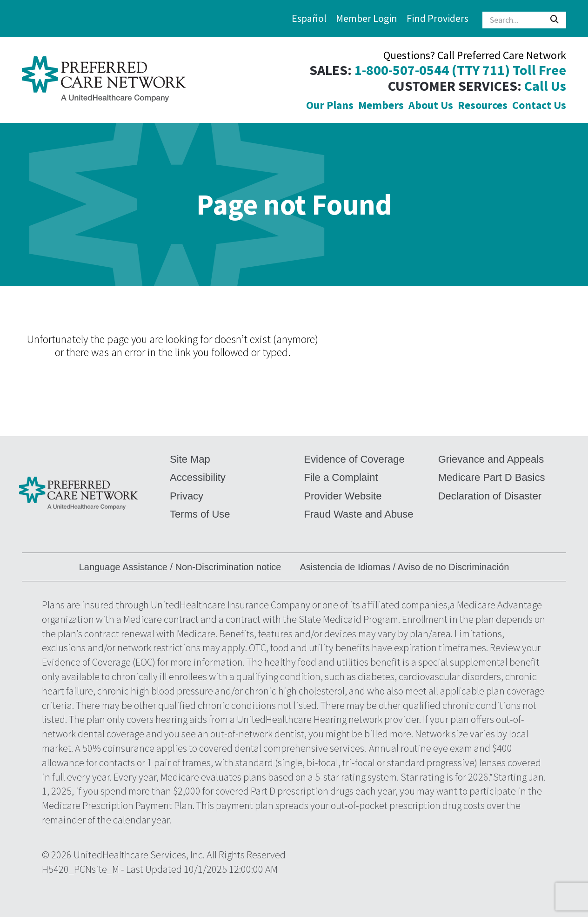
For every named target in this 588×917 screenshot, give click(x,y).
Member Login (367, 18)
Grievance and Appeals (491, 459)
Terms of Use (200, 514)
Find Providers (438, 18)
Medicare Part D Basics (492, 477)
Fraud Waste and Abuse (358, 514)
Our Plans (330, 105)
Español (309, 18)
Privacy (187, 496)
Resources (483, 105)
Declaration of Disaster (490, 496)
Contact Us (539, 105)
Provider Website (343, 496)
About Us (431, 105)
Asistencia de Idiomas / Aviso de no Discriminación (404, 567)
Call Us (545, 86)
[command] (104, 80)
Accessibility (198, 477)
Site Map (190, 459)
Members (381, 105)
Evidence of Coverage (354, 459)
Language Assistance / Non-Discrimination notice (180, 567)
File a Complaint (341, 477)
